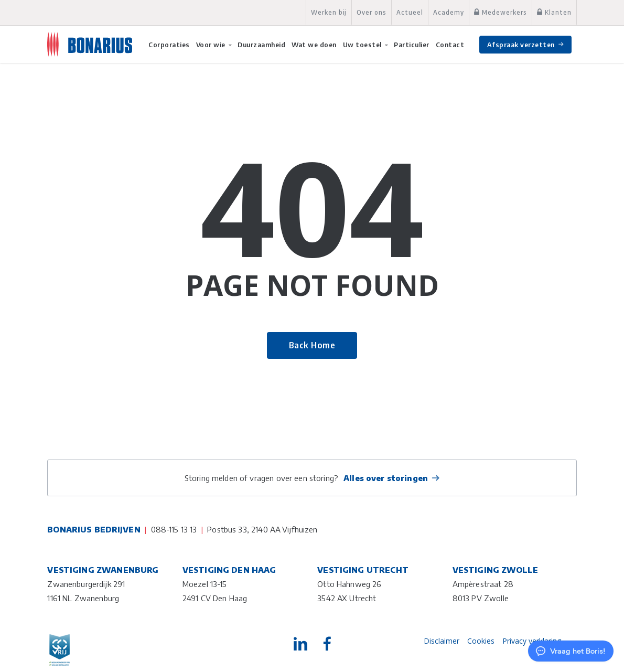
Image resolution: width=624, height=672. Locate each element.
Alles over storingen (386, 478)
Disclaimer (442, 641)
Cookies (481, 641)
